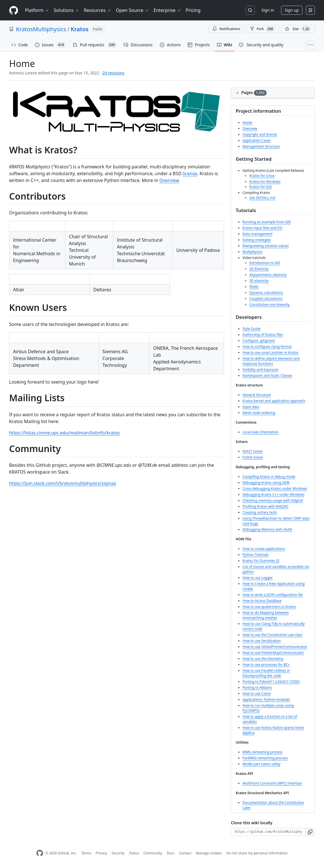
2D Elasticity (259, 269)
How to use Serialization (262, 641)
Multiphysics (252, 252)
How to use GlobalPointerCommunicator (275, 647)
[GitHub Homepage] (40, 853)
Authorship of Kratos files (263, 335)
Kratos (80, 29)
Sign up (292, 10)
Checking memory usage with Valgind (273, 500)
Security (118, 853)
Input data (251, 407)
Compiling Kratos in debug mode (269, 477)
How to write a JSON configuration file (273, 595)
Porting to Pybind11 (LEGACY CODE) (271, 682)
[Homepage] (14, 10)
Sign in (268, 10)
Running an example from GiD (267, 222)
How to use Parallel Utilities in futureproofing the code (266, 673)
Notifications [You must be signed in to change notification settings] (226, 29)
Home (247, 123)
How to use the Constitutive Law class (272, 635)
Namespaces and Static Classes (267, 376)
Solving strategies (257, 240)
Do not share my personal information (257, 853)
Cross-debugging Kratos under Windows (275, 489)
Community (153, 853)
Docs (171, 853)
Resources (98, 10)
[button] (310, 832)
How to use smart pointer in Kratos (270, 353)
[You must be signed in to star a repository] (298, 29)
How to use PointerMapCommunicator (273, 653)
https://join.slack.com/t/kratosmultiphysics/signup (63, 483)
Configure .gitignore (259, 341)
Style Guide (251, 329)
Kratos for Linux (262, 176)
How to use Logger (258, 578)
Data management (258, 234)
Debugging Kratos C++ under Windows (273, 494)
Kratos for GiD (261, 187)
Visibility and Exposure (260, 370)
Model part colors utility (262, 764)
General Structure (257, 395)
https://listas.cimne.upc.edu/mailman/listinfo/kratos (64, 433)
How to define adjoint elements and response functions (271, 361)
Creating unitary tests (260, 512)
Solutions (66, 10)
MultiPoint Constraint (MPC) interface (272, 783)
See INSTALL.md (262, 198)
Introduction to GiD (265, 263)
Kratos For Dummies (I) (261, 561)
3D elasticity (259, 281)
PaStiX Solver (253, 457)
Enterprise (167, 10)
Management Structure (261, 146)
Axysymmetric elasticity (268, 275)
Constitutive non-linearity (269, 305)
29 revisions (113, 73)
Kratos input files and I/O (263, 228)
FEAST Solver (253, 451)
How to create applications (264, 549)
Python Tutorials (256, 555)
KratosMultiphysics (41, 29)
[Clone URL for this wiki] (268, 832)
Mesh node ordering (259, 413)
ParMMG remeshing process (265, 758)
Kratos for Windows (265, 182)
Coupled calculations (266, 299)
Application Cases (257, 140)
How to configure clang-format (267, 347)
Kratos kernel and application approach (274, 401)
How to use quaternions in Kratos (269, 607)
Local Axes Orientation (260, 432)
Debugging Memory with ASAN (267, 529)
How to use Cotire (257, 694)
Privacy (101, 853)
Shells (254, 287)
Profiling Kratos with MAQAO (266, 506)
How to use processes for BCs (266, 665)
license (190, 173)
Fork (263, 29)
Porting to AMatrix (257, 688)
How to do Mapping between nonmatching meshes (266, 615)
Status (134, 853)
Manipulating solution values (266, 246)
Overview (169, 180)
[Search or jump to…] (250, 10)
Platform (37, 10)
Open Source (132, 10)
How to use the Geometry (263, 659)
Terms (86, 853)
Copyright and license (260, 134)
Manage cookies (209, 853)
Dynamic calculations (266, 293)
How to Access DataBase (262, 601)
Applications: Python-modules (266, 699)
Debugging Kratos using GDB (266, 483)
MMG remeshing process (263, 752)
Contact (185, 853)
